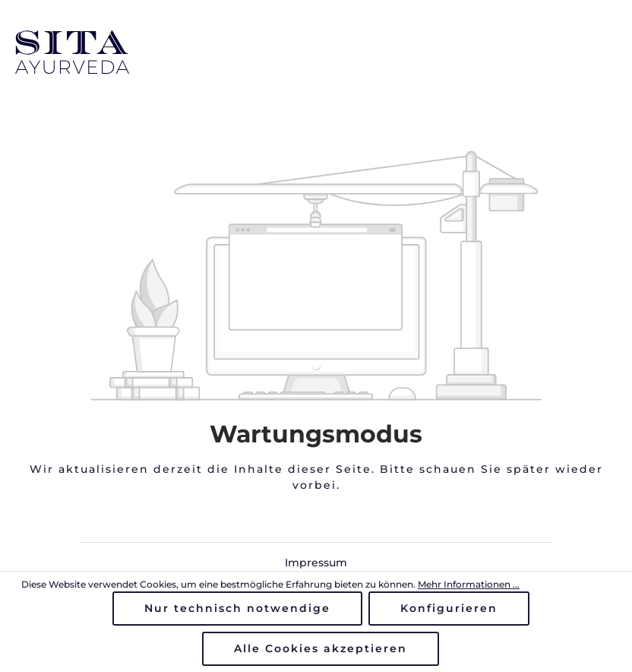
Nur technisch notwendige (237, 608)
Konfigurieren (449, 608)
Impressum (316, 563)
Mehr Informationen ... (469, 584)
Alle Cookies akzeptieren (321, 648)
